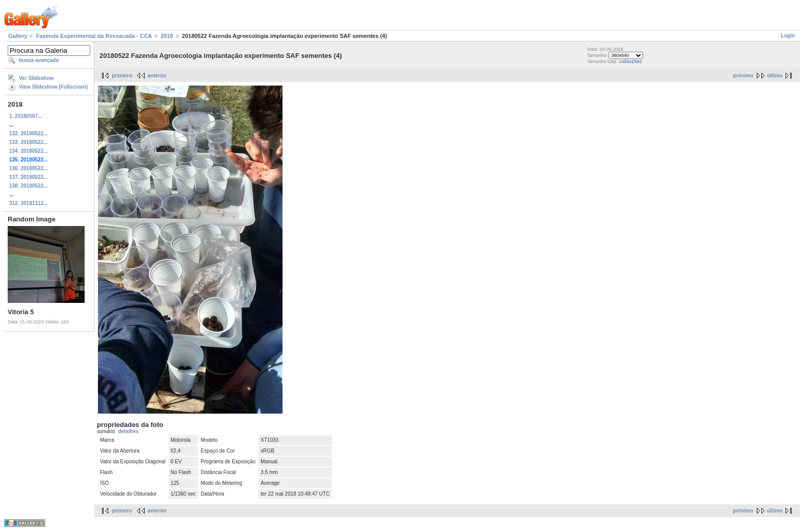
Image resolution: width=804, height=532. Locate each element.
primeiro (122, 76)
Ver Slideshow (36, 78)
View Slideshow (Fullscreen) (53, 87)
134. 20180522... (28, 151)
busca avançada (39, 60)
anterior (157, 76)
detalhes (128, 431)
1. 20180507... (26, 116)
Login (788, 36)
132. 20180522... (28, 134)
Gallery (18, 36)
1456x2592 (630, 62)
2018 (167, 36)
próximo (743, 76)
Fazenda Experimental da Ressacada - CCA (94, 36)
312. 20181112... (28, 203)
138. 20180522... (28, 186)
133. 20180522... (28, 142)
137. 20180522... (28, 177)
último (775, 76)
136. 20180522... (28, 168)
